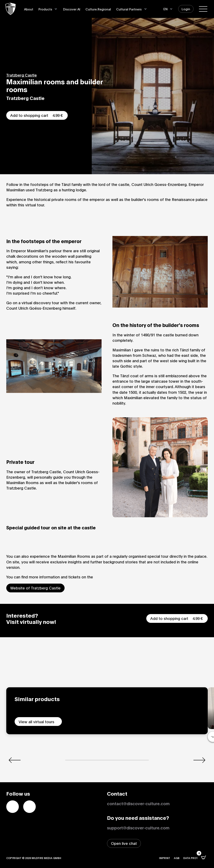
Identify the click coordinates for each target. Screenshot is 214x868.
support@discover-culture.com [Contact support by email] (138, 828)
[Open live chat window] (124, 843)
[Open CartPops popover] (204, 858)
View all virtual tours (36, 722)
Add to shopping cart (37, 115)
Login (186, 9)
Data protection (196, 858)
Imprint (165, 858)
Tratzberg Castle (22, 75)
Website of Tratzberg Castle (35, 588)
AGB (177, 858)
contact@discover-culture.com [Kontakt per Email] (138, 803)
